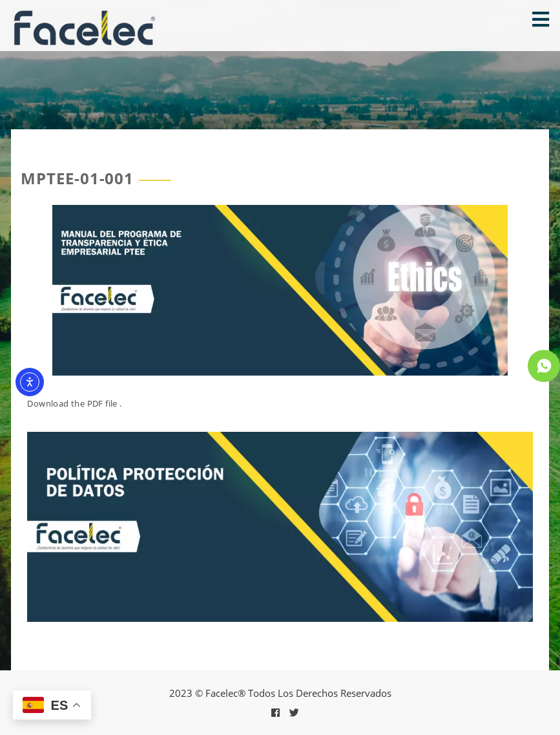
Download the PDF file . (74, 403)
